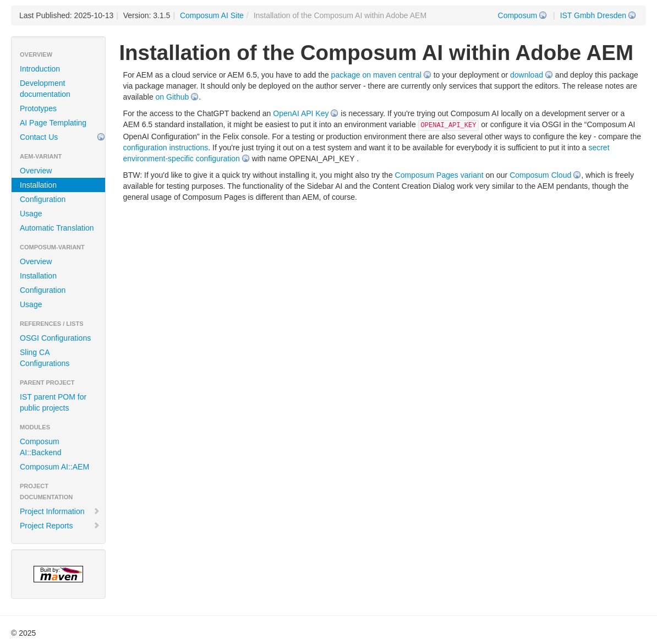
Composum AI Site (212, 15)
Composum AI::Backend (41, 447)
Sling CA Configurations (45, 358)
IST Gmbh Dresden (593, 15)
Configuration (43, 199)
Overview (36, 171)
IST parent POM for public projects (53, 402)
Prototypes (38, 108)
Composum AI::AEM (54, 467)
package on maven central (376, 75)
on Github (173, 97)
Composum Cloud (540, 175)
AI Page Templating (53, 123)
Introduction (40, 69)
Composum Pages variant (439, 175)
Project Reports (60, 526)
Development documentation (45, 89)
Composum (518, 15)
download (527, 75)
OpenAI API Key (301, 113)
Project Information (60, 511)
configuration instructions (165, 148)
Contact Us (39, 137)
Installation (38, 185)
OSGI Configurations (55, 338)
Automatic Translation (57, 228)
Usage (31, 214)
